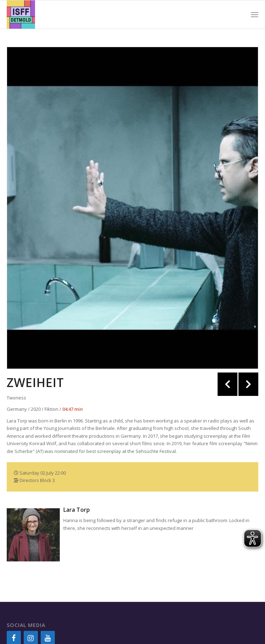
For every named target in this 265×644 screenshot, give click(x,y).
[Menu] (255, 15)
